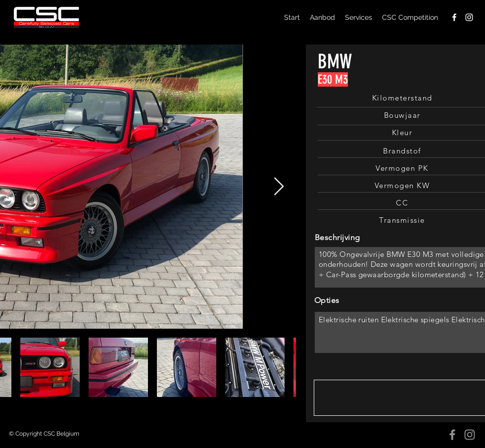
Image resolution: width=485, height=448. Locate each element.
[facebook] (454, 17)
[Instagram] (470, 435)
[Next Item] (279, 187)
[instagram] (469, 17)
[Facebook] (452, 435)
